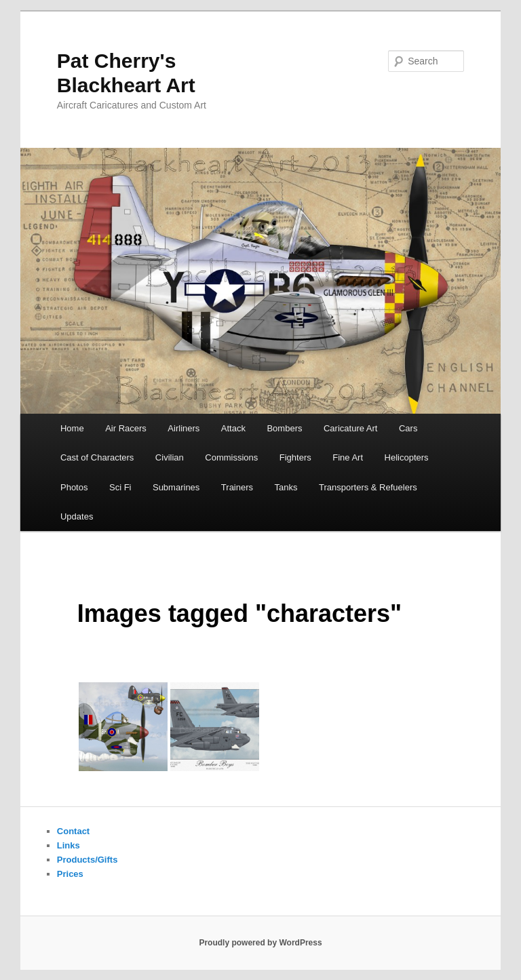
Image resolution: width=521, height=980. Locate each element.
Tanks (286, 487)
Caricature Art (350, 428)
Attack (233, 428)
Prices (70, 874)
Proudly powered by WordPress (260, 943)
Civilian (170, 457)
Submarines (176, 487)
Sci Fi (120, 487)
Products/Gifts (88, 860)
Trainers (237, 487)
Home (72, 428)
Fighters (295, 457)
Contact (73, 831)
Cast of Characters (97, 457)
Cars (408, 428)
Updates (77, 516)
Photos (74, 487)
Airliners (184, 428)
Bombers (284, 428)
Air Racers (126, 428)
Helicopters (407, 457)
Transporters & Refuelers (368, 487)
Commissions (231, 457)
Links (69, 845)
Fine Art (348, 457)
